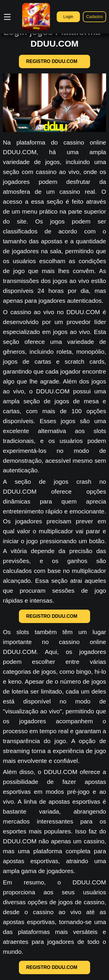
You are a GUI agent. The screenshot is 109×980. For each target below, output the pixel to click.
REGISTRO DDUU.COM (54, 61)
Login (68, 17)
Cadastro (95, 17)
